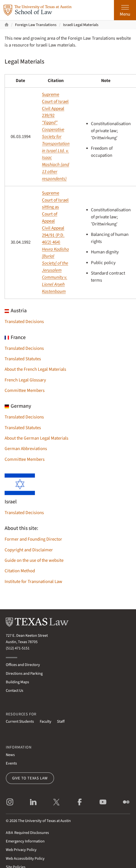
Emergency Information (25, 841)
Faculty (46, 721)
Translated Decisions (24, 322)
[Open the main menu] (125, 10)
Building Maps (17, 682)
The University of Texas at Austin (44, 821)
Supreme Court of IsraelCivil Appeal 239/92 (56, 137)
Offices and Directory (23, 665)
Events (11, 763)
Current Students (20, 721)
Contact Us (15, 690)
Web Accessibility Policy (25, 858)
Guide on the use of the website (34, 560)
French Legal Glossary (25, 380)
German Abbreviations (26, 449)
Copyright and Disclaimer (29, 550)
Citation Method (20, 571)
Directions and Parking (24, 673)
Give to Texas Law (30, 778)
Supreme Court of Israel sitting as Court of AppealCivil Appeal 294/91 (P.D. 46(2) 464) (55, 242)
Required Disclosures (27, 833)
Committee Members (25, 391)
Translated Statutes (23, 359)
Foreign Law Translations (36, 25)
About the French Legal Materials (35, 369)
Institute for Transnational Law (33, 582)
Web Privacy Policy (21, 850)
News (10, 755)
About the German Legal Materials (36, 438)
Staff (61, 721)
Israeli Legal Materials (81, 25)
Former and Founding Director (33, 539)
